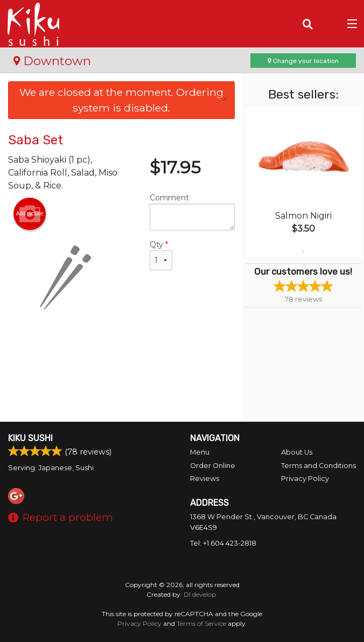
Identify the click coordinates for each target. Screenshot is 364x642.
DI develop (200, 594)
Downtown (52, 61)
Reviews (205, 479)
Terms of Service (201, 623)
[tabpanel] (303, 182)
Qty (161, 255)
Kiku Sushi (30, 438)
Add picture (30, 214)
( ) (329, 24)
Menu (200, 452)
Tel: (223, 543)
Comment (192, 212)
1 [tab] (303, 252)
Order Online (213, 466)
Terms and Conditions (318, 466)
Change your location (303, 61)
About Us (297, 452)
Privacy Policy (305, 479)
